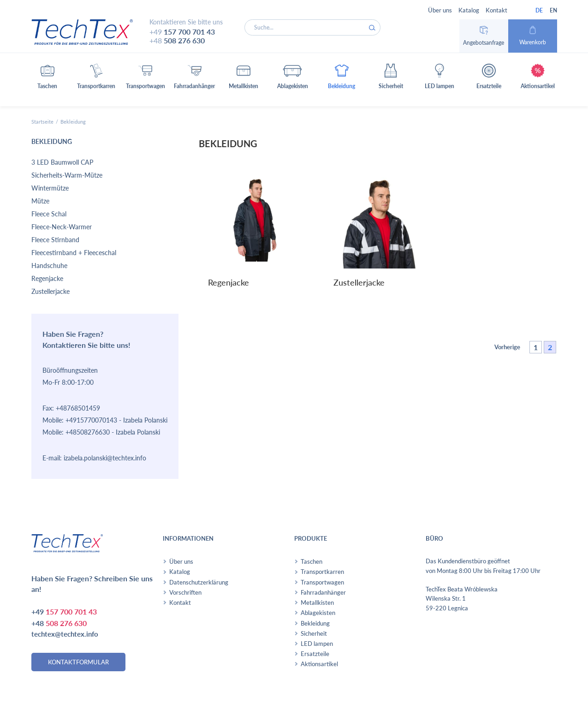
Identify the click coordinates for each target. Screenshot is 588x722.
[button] (47, 80)
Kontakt (496, 10)
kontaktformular (78, 662)
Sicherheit (314, 633)
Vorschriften (185, 592)
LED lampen (317, 644)
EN (553, 10)
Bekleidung (315, 623)
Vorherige (507, 347)
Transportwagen (322, 582)
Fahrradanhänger (323, 592)
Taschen (312, 561)
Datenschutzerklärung (199, 582)
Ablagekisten (318, 613)
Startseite (42, 122)
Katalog (469, 10)
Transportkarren (322, 572)
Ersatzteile (315, 654)
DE (539, 10)
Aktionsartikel (319, 664)
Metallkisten (317, 603)
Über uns (440, 10)
